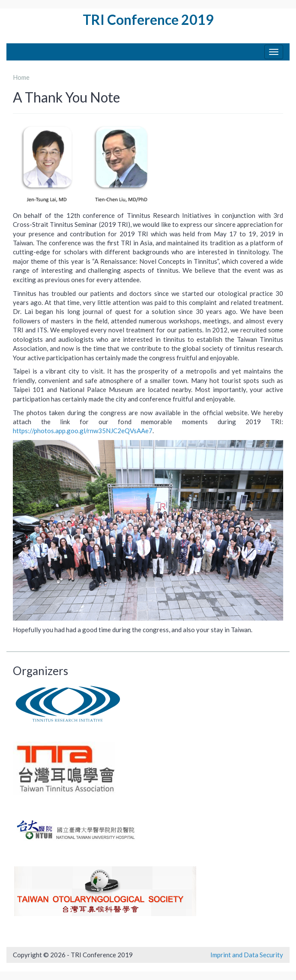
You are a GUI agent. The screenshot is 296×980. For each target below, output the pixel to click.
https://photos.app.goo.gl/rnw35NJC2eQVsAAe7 (83, 431)
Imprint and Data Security (247, 955)
